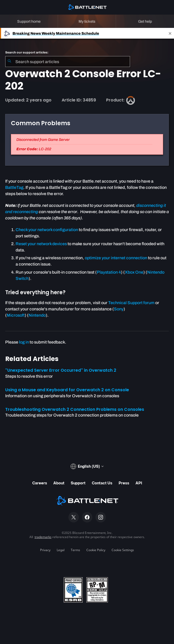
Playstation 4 (109, 272)
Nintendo (37, 315)
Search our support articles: (27, 52)
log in (24, 342)
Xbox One (134, 272)
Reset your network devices (41, 244)
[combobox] (68, 62)
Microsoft (16, 315)
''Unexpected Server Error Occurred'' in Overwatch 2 (61, 370)
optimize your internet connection (116, 258)
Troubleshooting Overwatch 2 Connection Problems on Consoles (75, 409)
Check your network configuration (47, 230)
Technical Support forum (131, 303)
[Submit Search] (9, 62)
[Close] (170, 33)
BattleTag (14, 187)
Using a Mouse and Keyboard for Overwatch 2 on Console (67, 390)
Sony (119, 309)
